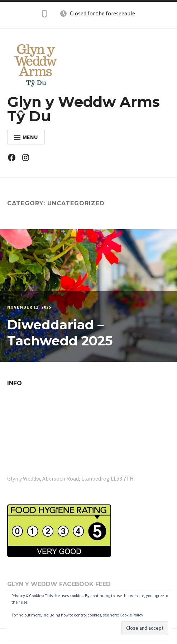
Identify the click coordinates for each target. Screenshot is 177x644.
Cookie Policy (131, 615)
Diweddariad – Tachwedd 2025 (60, 333)
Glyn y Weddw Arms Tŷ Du (83, 109)
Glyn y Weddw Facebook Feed (59, 584)
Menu (26, 137)
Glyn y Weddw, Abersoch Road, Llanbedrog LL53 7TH (70, 478)
